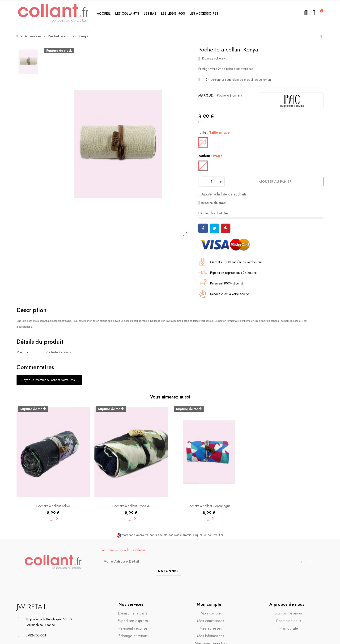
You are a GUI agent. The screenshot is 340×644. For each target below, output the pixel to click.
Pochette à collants (230, 95)
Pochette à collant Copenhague (209, 506)
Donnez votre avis (212, 59)
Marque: (206, 95)
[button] (127, 13)
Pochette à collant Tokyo (53, 506)
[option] (118, 144)
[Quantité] (212, 182)
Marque (22, 352)
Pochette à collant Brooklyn (131, 506)
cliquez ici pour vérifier (208, 535)
